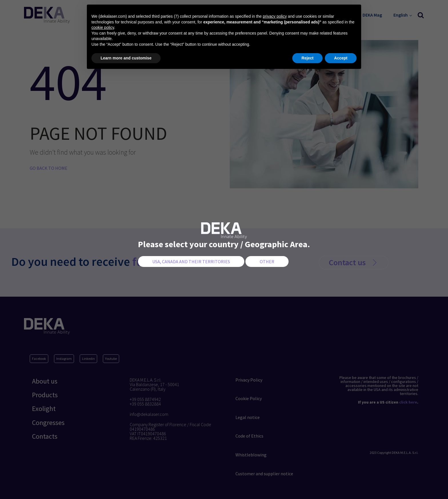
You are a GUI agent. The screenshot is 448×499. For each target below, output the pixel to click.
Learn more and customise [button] (126, 58)
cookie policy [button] (103, 27)
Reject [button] (307, 58)
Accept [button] (341, 58)
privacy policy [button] (275, 16)
